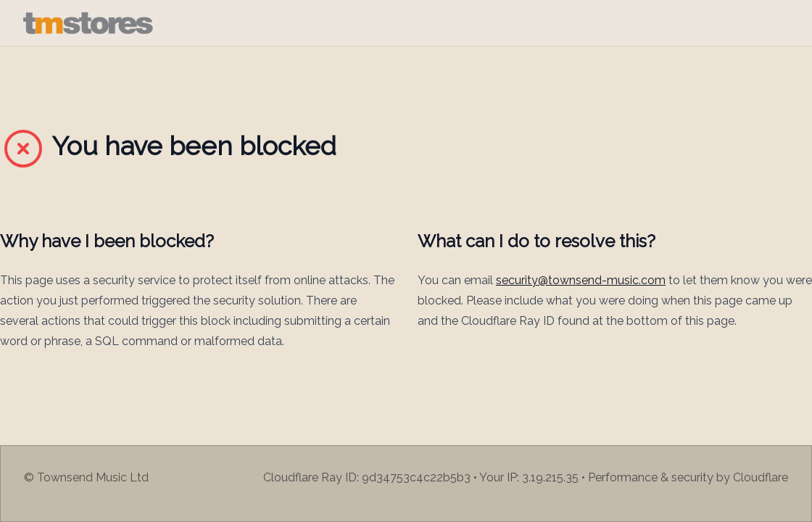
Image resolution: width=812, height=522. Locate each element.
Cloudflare (761, 477)
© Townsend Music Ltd (86, 477)
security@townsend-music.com (581, 280)
